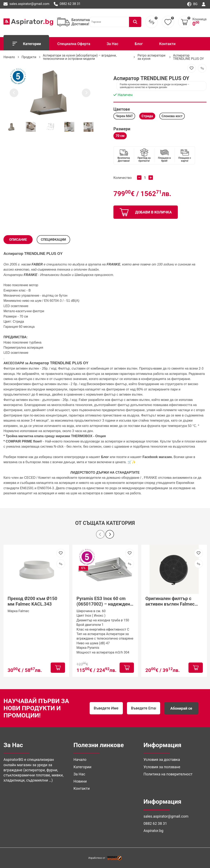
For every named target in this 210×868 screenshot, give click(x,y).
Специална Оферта (74, 44)
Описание (18, 240)
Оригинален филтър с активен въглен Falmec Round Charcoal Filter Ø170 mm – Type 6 (173, 601)
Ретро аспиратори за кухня (151, 57)
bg (192, 4)
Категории (26, 44)
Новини (80, 781)
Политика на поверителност (168, 774)
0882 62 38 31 (67, 4)
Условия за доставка (162, 760)
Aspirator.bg (154, 831)
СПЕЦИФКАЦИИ (53, 240)
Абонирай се (181, 708)
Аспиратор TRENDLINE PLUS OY (188, 57)
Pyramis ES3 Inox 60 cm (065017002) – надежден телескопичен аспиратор (103, 601)
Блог (139, 44)
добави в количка (146, 212)
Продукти (29, 57)
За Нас (112, 44)
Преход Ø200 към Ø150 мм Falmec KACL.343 (32, 601)
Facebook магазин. (158, 457)
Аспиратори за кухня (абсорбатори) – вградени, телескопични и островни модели (80, 57)
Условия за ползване (162, 767)
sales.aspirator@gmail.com (26, 4)
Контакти (167, 44)
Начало (9, 57)
